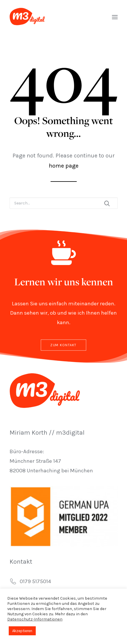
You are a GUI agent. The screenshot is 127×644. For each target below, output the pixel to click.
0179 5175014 (35, 581)
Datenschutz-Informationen (35, 619)
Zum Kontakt (64, 345)
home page (64, 166)
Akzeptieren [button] (22, 631)
